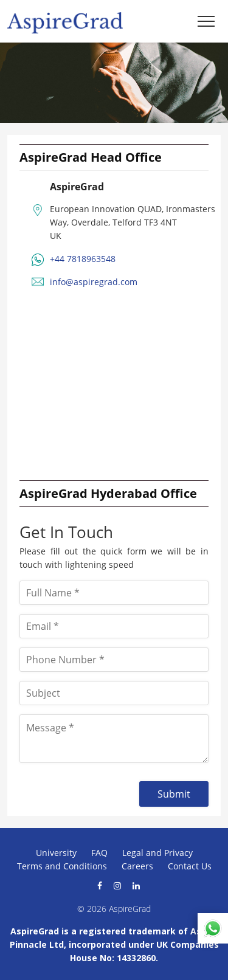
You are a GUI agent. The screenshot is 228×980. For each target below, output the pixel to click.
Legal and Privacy (157, 853)
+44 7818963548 (83, 259)
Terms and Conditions (62, 866)
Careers (137, 866)
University (56, 853)
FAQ (99, 853)
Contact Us (190, 866)
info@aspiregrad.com (94, 282)
